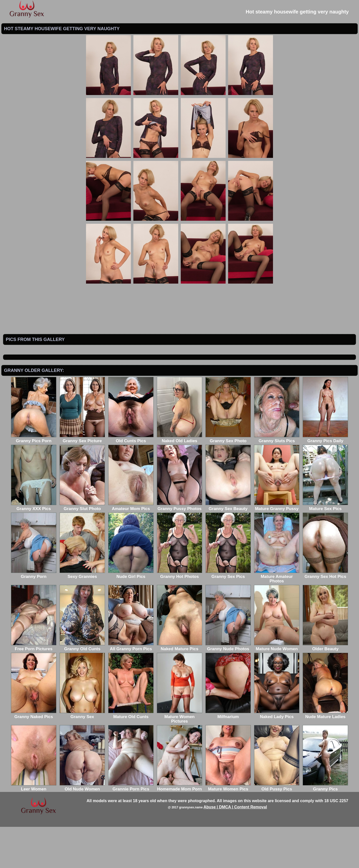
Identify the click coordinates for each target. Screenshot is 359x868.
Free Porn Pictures (34, 688)
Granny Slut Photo (82, 548)
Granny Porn (34, 615)
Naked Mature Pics (179, 688)
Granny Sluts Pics (277, 480)
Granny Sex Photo (228, 480)
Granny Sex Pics (228, 615)
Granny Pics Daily (325, 480)
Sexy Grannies (82, 615)
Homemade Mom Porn (179, 828)
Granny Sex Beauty (228, 548)
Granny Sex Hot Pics (325, 615)
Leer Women (34, 828)
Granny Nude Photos (228, 688)
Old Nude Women (82, 828)
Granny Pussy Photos (179, 548)
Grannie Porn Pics (131, 828)
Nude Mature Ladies (325, 756)
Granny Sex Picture (82, 480)
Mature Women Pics (228, 828)
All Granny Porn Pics (131, 688)
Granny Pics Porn (34, 480)
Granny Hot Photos (179, 615)
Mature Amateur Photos (277, 618)
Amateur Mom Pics (131, 548)
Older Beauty (325, 688)
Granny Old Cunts (82, 688)
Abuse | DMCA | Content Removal (235, 848)
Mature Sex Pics (325, 548)
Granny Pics (325, 828)
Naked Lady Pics (277, 756)
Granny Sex (82, 756)
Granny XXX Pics (34, 548)
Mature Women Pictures (179, 758)
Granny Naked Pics (34, 756)
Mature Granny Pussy (277, 548)
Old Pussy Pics (277, 828)
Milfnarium (228, 756)
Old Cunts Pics (131, 480)
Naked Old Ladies (179, 480)
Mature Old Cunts (131, 756)
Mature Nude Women (277, 688)
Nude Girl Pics (131, 615)
